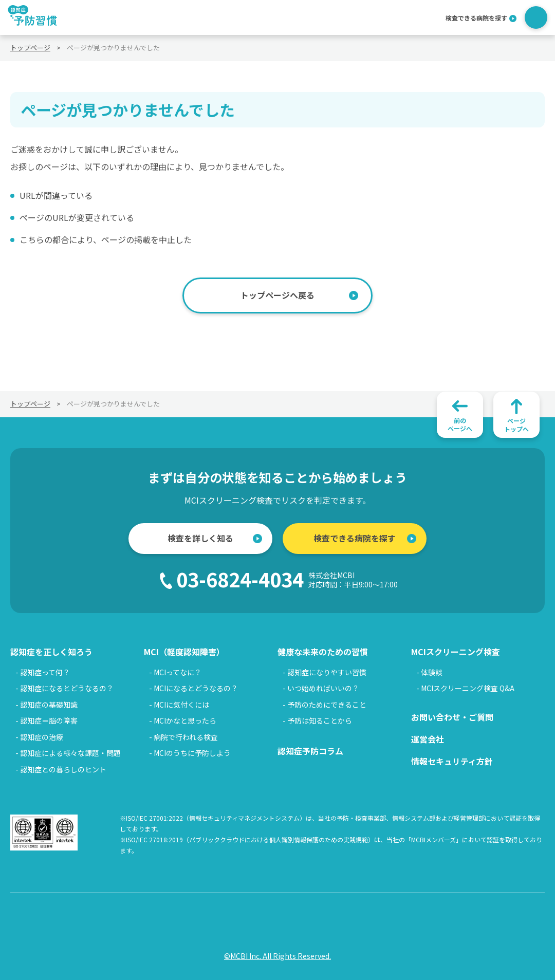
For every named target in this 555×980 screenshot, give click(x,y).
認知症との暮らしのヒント (63, 769)
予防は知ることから (320, 720)
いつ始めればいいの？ (323, 688)
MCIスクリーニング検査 (456, 652)
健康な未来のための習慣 (323, 652)
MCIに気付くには (181, 705)
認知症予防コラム (310, 751)
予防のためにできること (327, 705)
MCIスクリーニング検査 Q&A (468, 688)
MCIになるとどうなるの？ (196, 688)
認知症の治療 (42, 737)
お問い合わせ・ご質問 (452, 717)
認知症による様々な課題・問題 (70, 753)
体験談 (432, 672)
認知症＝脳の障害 (49, 720)
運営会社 (428, 739)
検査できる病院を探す (476, 17)
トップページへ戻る (277, 295)
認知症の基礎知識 (49, 705)
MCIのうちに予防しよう (192, 753)
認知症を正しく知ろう (51, 652)
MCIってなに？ (178, 672)
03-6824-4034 (287, 579)
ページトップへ (516, 425)
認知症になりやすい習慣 (327, 672)
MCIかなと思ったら (185, 720)
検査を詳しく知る (200, 538)
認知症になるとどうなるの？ (67, 688)
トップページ (30, 48)
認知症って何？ (45, 672)
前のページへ (460, 424)
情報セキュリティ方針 (452, 761)
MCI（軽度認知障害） (184, 652)
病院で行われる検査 (186, 737)
